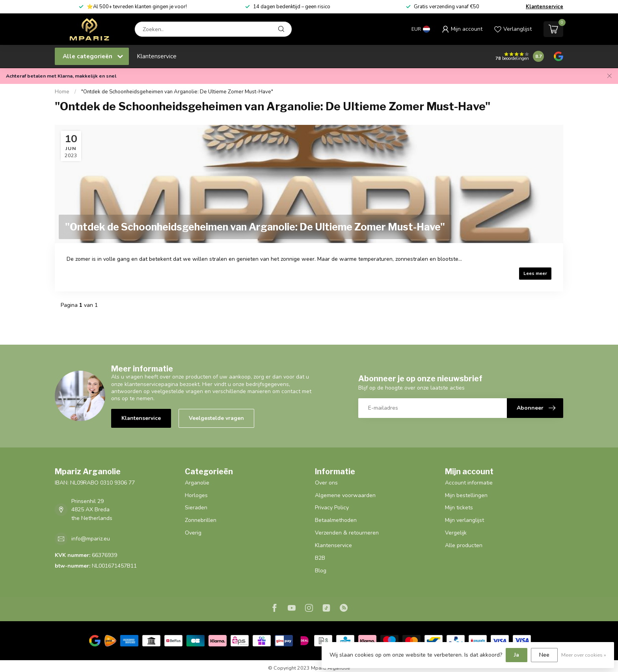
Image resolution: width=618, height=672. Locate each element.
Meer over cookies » (584, 655)
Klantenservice (544, 7)
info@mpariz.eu (91, 539)
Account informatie (469, 483)
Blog (321, 571)
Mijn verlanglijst (464, 520)
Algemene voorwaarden (345, 495)
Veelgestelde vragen (216, 418)
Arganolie (197, 483)
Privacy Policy (332, 508)
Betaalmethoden (336, 520)
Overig (193, 533)
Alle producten (464, 545)
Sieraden (196, 508)
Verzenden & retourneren (347, 533)
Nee (544, 655)
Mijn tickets (459, 508)
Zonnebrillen (201, 520)
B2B (320, 558)
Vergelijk (456, 533)
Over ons (326, 483)
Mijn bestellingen (466, 495)
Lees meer (535, 273)
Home (62, 92)
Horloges (196, 495)
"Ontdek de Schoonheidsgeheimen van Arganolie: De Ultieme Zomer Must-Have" (177, 92)
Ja (517, 655)
